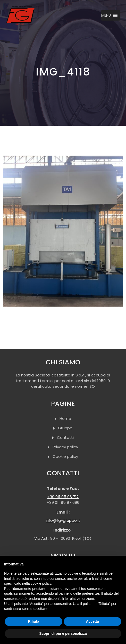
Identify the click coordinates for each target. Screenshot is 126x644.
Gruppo (65, 428)
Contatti (65, 437)
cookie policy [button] (41, 583)
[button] (106, 15)
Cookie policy (65, 456)
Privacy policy (65, 447)
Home (65, 418)
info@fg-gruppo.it (63, 520)
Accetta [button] (92, 621)
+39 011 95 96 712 (63, 497)
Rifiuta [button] (33, 621)
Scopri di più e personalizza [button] (63, 633)
